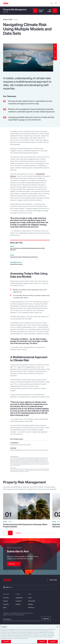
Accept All (53, 642)
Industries (19, 601)
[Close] (57, 627)
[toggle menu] (56, 3)
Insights (18, 604)
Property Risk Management (15, 9)
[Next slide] (10, 533)
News (5, 607)
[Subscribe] (14, 564)
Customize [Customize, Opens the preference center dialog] (6, 642)
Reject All (42, 642)
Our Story (6, 598)
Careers (5, 601)
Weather (31, 604)
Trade (30, 598)
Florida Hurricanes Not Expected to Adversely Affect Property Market (25, 525)
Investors (6, 604)
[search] (52, 3)
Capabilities (19, 598)
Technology (32, 601)
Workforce (31, 607)
